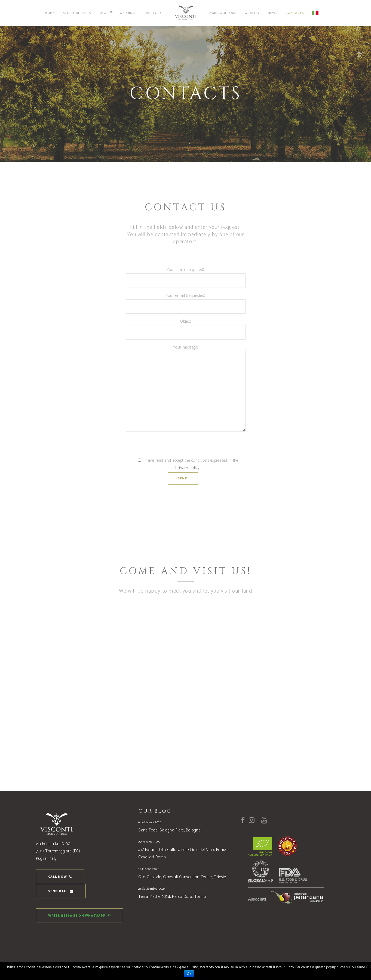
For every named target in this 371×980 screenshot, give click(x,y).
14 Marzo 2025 (149, 869)
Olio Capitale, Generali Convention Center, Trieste (182, 877)
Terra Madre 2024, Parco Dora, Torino (172, 897)
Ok (189, 974)
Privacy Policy (187, 468)
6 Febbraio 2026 (150, 822)
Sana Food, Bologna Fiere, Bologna (169, 830)
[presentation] (167, 446)
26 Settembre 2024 (152, 889)
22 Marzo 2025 (149, 842)
